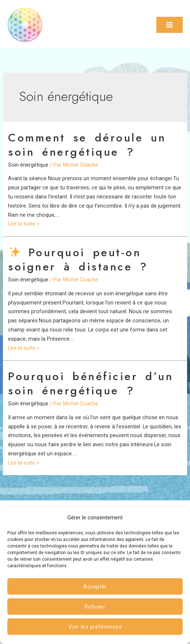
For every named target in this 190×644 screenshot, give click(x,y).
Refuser (95, 607)
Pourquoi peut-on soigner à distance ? (78, 260)
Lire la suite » (24, 224)
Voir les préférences (95, 627)
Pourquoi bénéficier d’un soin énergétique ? (91, 383)
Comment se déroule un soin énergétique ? (87, 145)
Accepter (95, 587)
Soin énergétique (28, 165)
